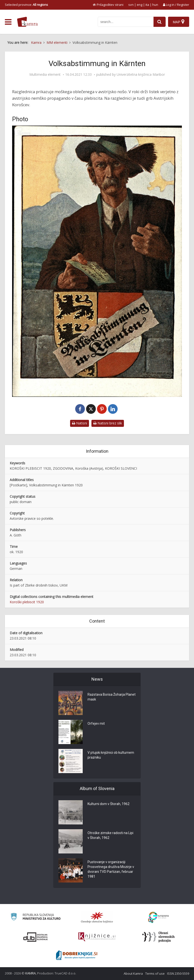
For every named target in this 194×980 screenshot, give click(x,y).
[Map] (179, 22)
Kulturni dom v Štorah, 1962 (109, 804)
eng (140, 5)
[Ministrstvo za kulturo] (36, 917)
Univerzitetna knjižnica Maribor (141, 75)
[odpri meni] (8, 22)
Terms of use (155, 973)
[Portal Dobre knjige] (77, 955)
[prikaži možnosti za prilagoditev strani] (108, 5)
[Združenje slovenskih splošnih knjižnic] (97, 937)
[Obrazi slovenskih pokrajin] (158, 937)
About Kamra (133, 973)
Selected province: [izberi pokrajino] (26, 5)
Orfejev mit (96, 724)
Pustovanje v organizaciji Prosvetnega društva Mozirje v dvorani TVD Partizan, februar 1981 (111, 869)
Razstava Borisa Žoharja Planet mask (112, 697)
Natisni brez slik (108, 423)
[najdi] (160, 22)
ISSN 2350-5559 (178, 973)
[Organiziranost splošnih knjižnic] (97, 917)
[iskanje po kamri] (126, 22)
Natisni (80, 423)
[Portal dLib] (36, 937)
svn (131, 5)
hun (155, 5)
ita (147, 5)
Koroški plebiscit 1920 (27, 602)
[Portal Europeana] (158, 917)
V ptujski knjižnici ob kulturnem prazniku (111, 755)
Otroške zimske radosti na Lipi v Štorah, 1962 (110, 835)
